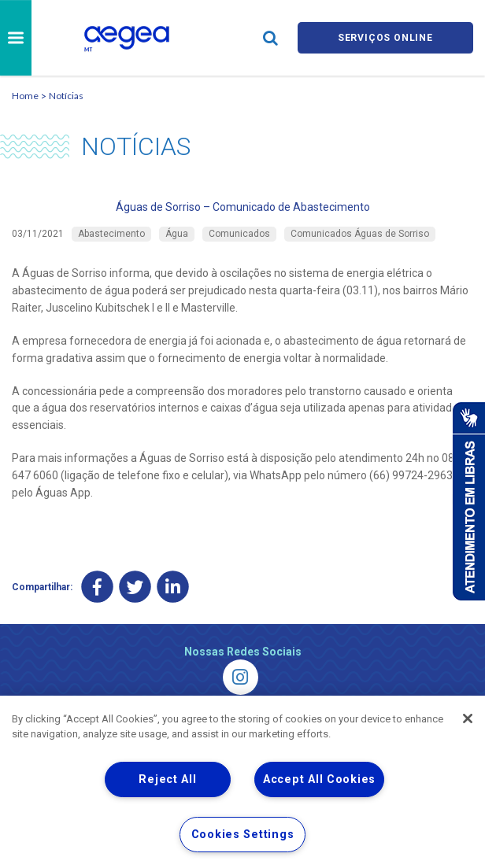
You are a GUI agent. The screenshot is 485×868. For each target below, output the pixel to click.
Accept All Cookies (319, 779)
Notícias (66, 96)
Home (25, 96)
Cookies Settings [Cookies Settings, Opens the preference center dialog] (243, 835)
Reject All (167, 779)
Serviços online (385, 37)
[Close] (468, 718)
